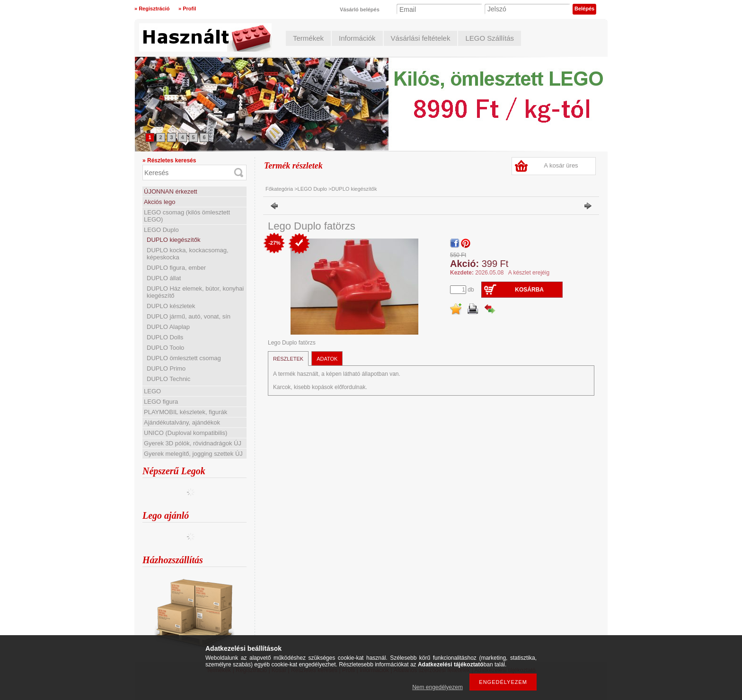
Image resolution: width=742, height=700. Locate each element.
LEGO (152, 391)
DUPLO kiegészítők (173, 240)
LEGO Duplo (161, 230)
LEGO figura (161, 402)
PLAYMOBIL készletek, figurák (185, 412)
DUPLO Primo (166, 368)
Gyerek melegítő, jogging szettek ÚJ (193, 454)
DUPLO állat (164, 278)
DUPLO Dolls (165, 337)
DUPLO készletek (171, 306)
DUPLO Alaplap (168, 327)
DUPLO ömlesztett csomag (184, 358)
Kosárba (529, 290)
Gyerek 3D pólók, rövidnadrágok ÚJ (193, 443)
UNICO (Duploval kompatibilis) (185, 433)
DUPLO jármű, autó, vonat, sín (189, 316)
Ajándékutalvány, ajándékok (182, 422)
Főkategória (279, 189)
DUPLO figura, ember (176, 268)
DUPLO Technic (168, 379)
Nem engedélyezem (437, 687)
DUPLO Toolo (165, 348)
